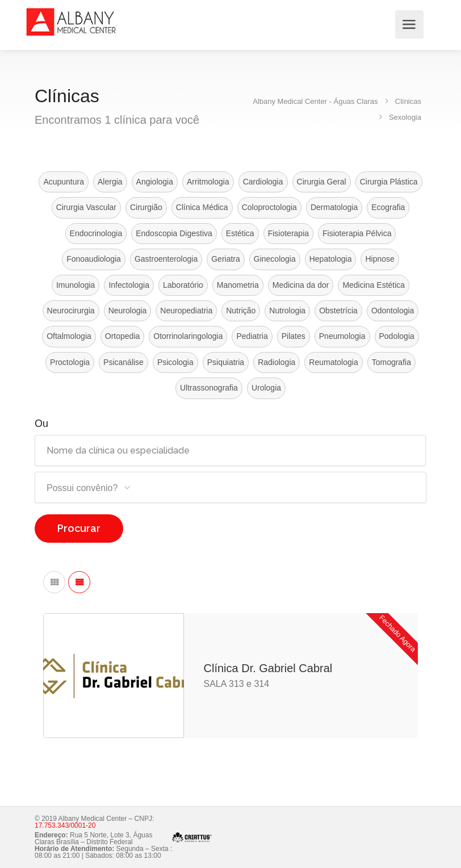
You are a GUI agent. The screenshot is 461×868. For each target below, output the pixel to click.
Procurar (79, 528)
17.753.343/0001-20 (65, 825)
